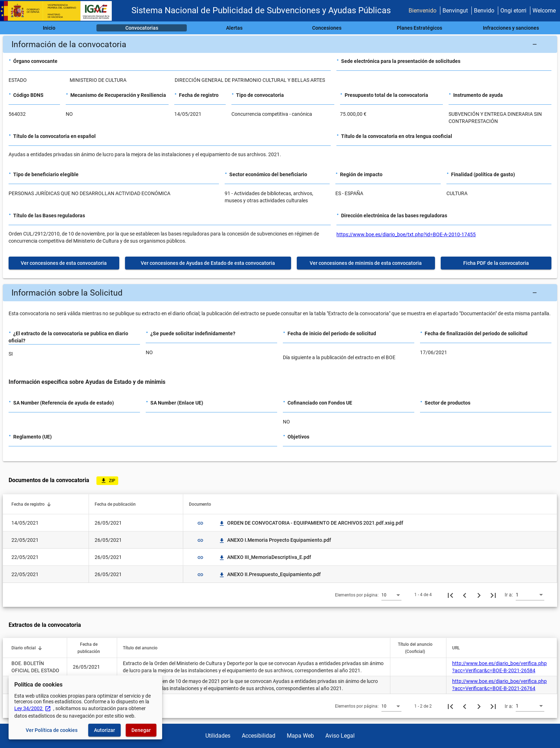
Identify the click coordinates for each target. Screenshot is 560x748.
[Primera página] (450, 595)
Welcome (544, 11)
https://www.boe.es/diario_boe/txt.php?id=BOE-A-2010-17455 (406, 234)
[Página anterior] (465, 595)
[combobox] (391, 595)
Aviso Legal (340, 736)
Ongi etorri (513, 11)
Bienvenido (422, 11)
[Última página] (493, 595)
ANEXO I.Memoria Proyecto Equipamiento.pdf (275, 540)
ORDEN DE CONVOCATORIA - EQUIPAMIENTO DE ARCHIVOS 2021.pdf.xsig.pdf (311, 523)
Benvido (484, 11)
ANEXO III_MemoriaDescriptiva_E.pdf (265, 557)
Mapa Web (300, 736)
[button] (280, 44)
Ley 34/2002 (33, 708)
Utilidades (218, 736)
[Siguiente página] (479, 595)
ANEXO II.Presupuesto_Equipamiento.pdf (270, 574)
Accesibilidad (259, 736)
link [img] (200, 523)
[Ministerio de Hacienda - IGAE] (59, 11)
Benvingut (455, 11)
